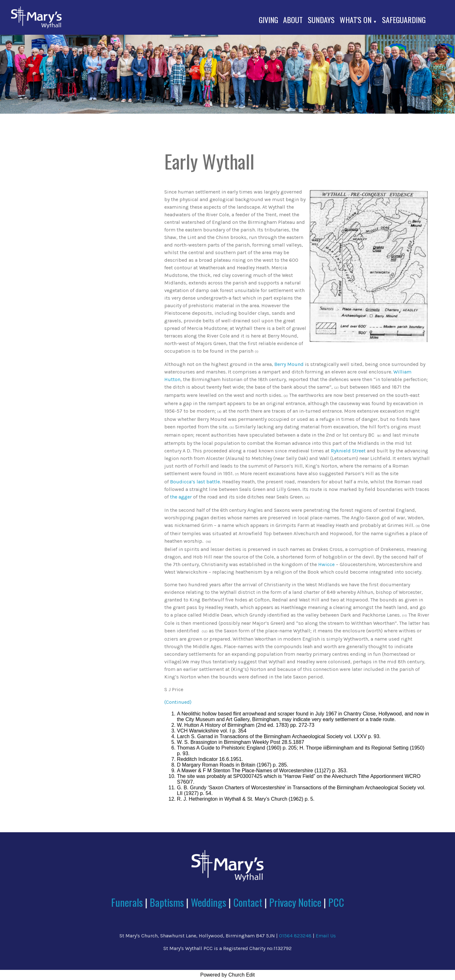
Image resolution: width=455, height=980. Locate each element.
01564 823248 (295, 936)
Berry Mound (289, 364)
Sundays (321, 20)
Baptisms (167, 902)
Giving (268, 20)
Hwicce (326, 564)
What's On (356, 20)
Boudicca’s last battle (195, 482)
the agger (181, 497)
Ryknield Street (348, 451)
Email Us (326, 936)
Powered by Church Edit (228, 975)
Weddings (209, 902)
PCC (336, 902)
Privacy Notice (295, 902)
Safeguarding (404, 20)
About (293, 20)
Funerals (127, 902)
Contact (249, 902)
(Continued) (178, 702)
